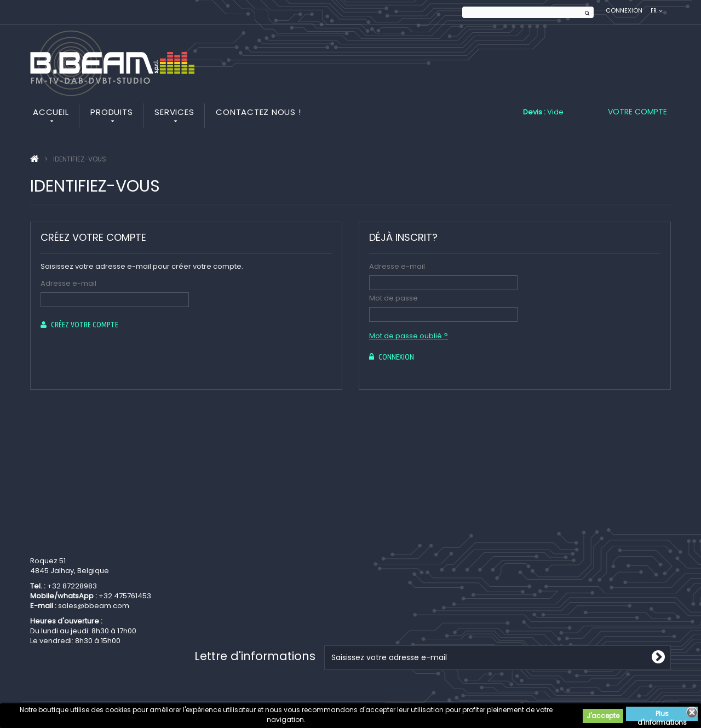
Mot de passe (393, 298)
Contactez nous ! (258, 112)
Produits (111, 112)
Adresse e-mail (68, 283)
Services (174, 112)
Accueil (51, 112)
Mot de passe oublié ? (409, 336)
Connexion (624, 11)
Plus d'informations (662, 715)
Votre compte (637, 112)
